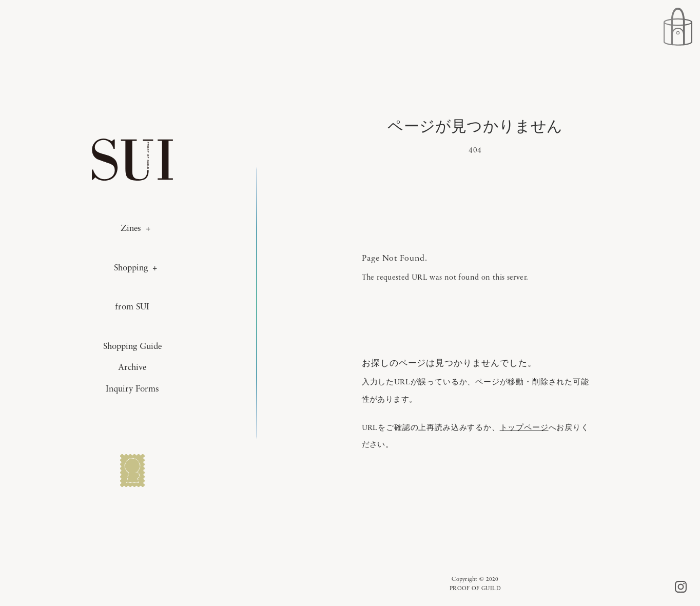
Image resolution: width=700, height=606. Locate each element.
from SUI (132, 307)
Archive (132, 368)
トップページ (524, 427)
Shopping (131, 268)
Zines (131, 229)
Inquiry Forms (132, 389)
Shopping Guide (132, 347)
